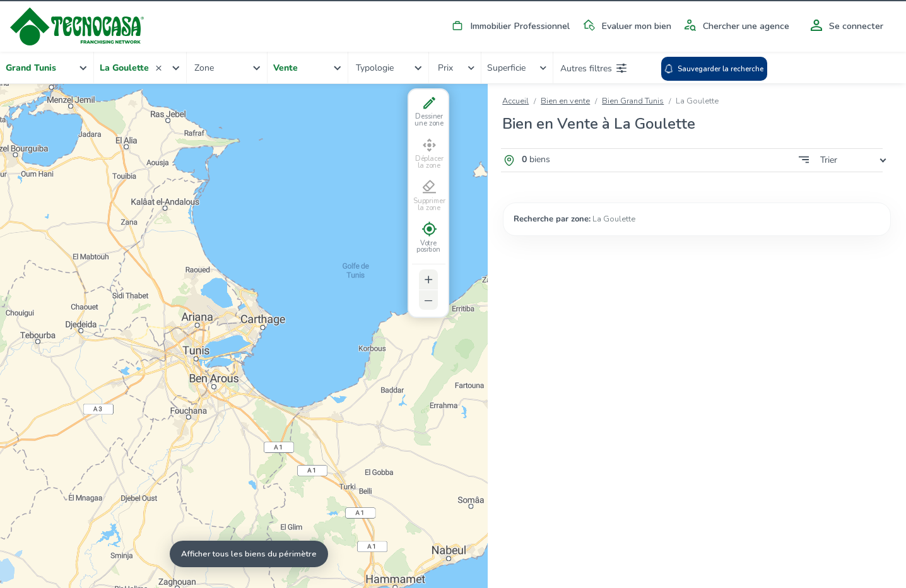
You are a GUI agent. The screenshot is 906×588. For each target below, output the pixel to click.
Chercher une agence (735, 26)
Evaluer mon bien (625, 26)
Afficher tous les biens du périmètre (249, 554)
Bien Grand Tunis (633, 101)
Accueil (515, 101)
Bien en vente (565, 101)
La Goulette (614, 219)
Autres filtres (593, 68)
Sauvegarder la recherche (714, 69)
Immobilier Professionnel (509, 26)
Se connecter (845, 26)
